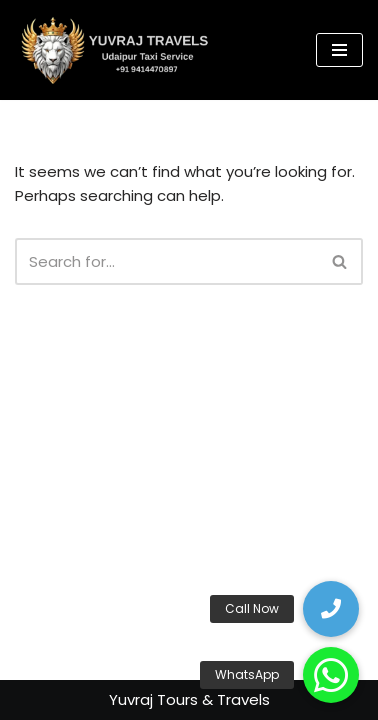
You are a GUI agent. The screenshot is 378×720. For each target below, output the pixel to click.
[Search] (166, 261)
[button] (331, 675)
